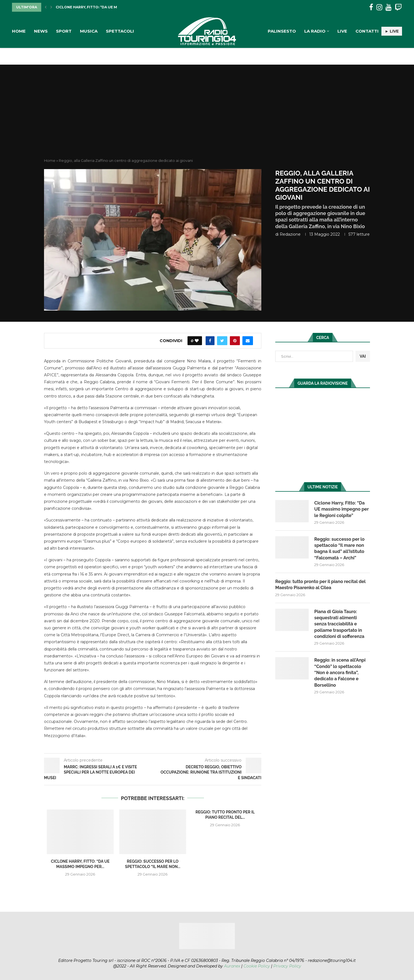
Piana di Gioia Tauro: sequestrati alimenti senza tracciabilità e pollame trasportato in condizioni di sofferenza (339, 624)
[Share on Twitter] (222, 341)
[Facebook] (371, 7)
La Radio (315, 31)
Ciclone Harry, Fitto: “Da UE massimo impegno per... (108, 7)
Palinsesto (282, 31)
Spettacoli (120, 31)
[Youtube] (389, 7)
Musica (89, 31)
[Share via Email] (248, 341)
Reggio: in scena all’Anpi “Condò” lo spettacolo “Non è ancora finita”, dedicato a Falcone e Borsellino (340, 673)
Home (19, 31)
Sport (64, 31)
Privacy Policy (287, 966)
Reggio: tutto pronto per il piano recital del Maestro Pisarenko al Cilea (320, 585)
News (41, 31)
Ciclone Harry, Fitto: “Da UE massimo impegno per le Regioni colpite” (341, 509)
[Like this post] (197, 341)
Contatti (367, 31)
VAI (363, 356)
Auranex (232, 966)
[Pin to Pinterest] (235, 341)
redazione (290, 234)
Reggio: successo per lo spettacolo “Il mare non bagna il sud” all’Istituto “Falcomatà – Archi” (339, 548)
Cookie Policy (257, 966)
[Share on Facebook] (210, 341)
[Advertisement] (207, 116)
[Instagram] (379, 7)
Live (342, 31)
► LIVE (392, 31)
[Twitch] (398, 7)
